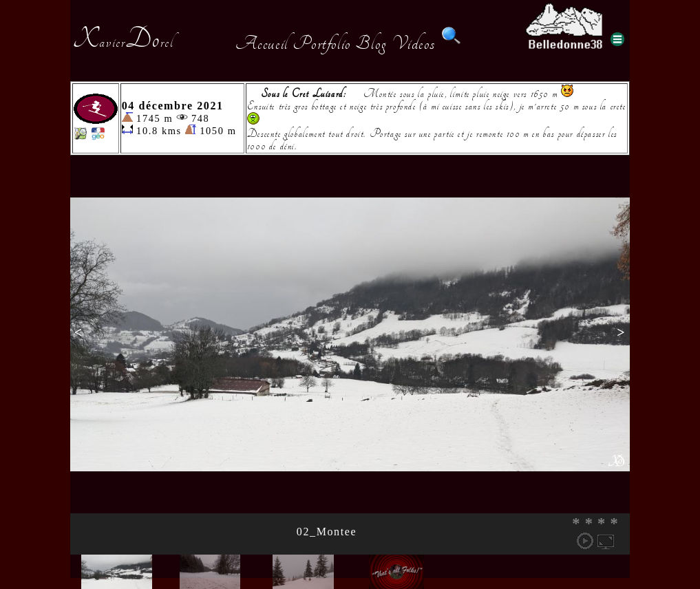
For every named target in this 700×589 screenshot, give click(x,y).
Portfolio (321, 43)
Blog (371, 43)
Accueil (262, 43)
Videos (414, 43)
